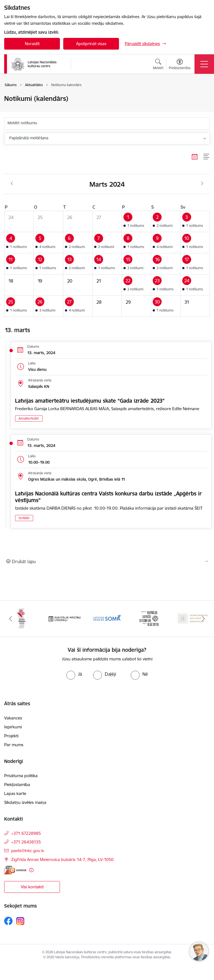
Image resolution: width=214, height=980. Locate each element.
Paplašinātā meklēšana (29, 138)
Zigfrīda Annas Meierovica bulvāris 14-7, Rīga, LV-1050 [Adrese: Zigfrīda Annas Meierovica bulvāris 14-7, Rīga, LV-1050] (62, 859)
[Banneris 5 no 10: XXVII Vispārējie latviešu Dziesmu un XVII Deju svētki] (150, 618)
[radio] (74, 674)
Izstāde (24, 518)
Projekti (11, 736)
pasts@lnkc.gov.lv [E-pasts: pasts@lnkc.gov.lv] (28, 851)
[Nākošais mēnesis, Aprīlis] (202, 184)
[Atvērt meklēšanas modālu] (158, 65)
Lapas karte (15, 793)
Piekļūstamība (17, 785)
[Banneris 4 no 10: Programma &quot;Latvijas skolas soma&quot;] (107, 618)
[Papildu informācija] (31, 870)
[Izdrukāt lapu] (107, 561)
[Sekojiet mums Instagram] (20, 921)
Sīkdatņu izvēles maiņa (25, 802)
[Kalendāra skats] (195, 157)
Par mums (14, 745)
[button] (136, 221)
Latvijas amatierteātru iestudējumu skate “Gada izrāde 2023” (90, 401)
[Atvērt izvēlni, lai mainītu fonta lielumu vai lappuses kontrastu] (180, 65)
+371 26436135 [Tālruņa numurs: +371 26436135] (26, 842)
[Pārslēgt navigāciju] (204, 64)
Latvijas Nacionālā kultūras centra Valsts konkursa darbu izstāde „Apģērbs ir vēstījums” (108, 497)
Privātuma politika (21, 776)
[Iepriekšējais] (11, 619)
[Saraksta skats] (207, 157)
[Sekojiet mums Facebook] (8, 921)
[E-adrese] (15, 870)
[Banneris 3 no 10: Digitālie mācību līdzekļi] (64, 618)
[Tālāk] (203, 619)
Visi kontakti (32, 887)
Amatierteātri (29, 418)
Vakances (13, 718)
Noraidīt (32, 44)
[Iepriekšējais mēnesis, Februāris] (12, 184)
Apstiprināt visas (91, 44)
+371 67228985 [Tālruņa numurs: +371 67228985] (26, 833)
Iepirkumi (13, 727)
